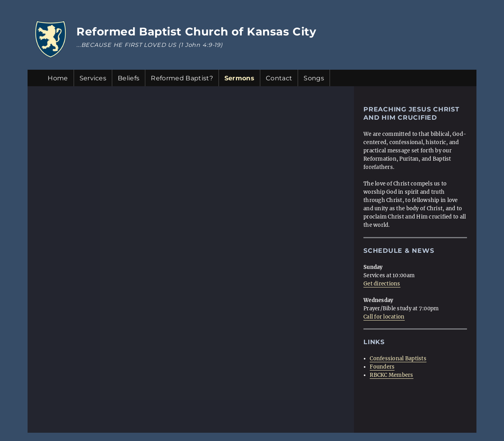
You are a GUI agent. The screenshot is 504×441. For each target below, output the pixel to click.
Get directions (382, 284)
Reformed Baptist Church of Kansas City (196, 31)
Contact (279, 78)
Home (58, 78)
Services (93, 78)
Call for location (384, 317)
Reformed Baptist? (182, 78)
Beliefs (129, 78)
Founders (382, 367)
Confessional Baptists (398, 359)
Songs (314, 78)
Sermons (239, 78)
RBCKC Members (391, 375)
